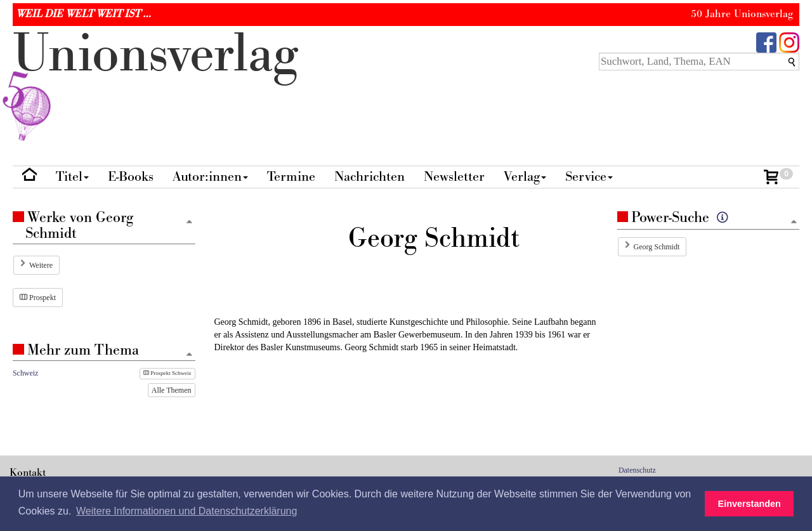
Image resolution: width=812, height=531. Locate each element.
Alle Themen (172, 390)
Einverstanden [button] (750, 504)
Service (589, 177)
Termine (291, 177)
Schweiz (25, 373)
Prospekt (38, 298)
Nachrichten (370, 177)
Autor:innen (210, 177)
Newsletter (454, 177)
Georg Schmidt (657, 247)
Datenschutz (637, 470)
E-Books (131, 177)
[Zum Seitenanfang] (794, 222)
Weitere (41, 265)
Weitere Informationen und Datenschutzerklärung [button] (187, 511)
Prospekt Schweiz (167, 373)
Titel (72, 177)
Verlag (525, 177)
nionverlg (155, 84)
